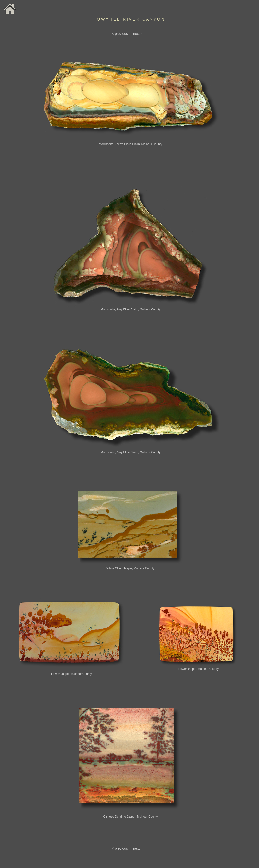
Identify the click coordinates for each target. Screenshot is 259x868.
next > (138, 34)
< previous (120, 34)
